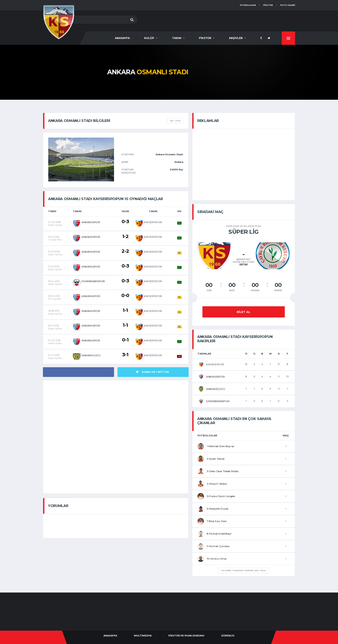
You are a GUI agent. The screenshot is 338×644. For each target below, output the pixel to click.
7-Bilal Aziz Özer (217, 521)
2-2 (125, 251)
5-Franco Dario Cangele (221, 496)
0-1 (125, 340)
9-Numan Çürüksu (218, 546)
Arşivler (236, 38)
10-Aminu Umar (217, 559)
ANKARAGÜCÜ (91, 355)
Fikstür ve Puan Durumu (186, 636)
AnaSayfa (122, 38)
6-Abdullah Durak (218, 509)
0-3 (125, 222)
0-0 (125, 295)
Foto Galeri (288, 5)
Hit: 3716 (175, 121)
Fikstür (268, 5)
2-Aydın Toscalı (216, 459)
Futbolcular (248, 5)
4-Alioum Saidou (217, 484)
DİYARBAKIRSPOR (93, 281)
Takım (177, 38)
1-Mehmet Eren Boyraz (221, 446)
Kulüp (149, 38)
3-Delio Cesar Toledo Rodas (223, 471)
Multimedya (143, 636)
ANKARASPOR (91, 222)
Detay (244, 265)
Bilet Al (243, 312)
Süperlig (228, 636)
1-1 (125, 310)
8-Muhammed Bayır (219, 534)
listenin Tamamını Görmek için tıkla (244, 570)
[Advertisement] (217, 20)
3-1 (125, 355)
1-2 (125, 236)
